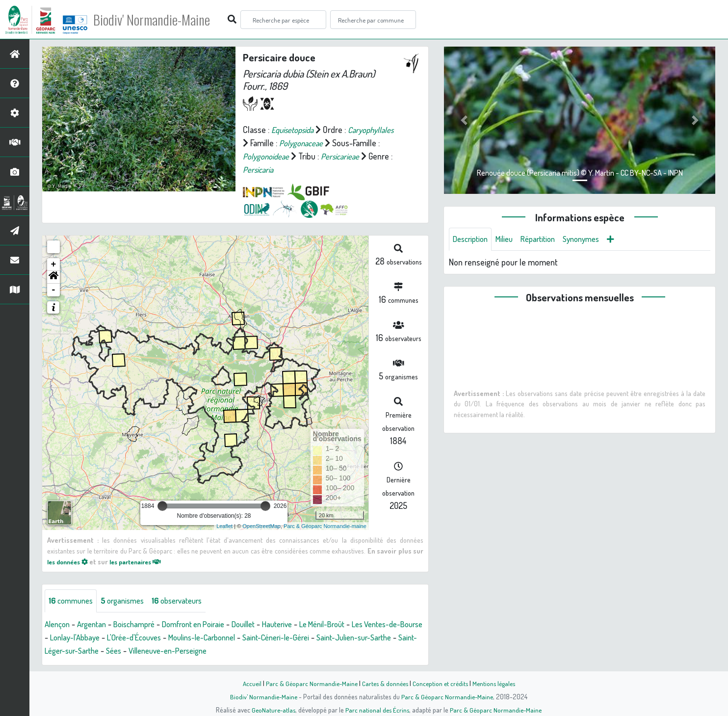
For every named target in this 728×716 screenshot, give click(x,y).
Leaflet (224, 526)
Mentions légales (497, 683)
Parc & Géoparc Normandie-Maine (308, 683)
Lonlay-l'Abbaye (117, 638)
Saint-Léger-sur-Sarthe (155, 651)
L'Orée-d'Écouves (182, 638)
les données (70, 561)
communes (73, 601)
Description (472, 239)
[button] (53, 277)
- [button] (54, 290)
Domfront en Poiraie (208, 625)
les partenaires (144, 561)
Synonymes (594, 239)
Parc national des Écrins (377, 710)
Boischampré (143, 625)
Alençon (59, 625)
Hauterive (301, 625)
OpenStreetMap (261, 526)
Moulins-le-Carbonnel (257, 638)
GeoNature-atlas (272, 710)
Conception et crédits (441, 683)
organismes (129, 601)
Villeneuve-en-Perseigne (270, 651)
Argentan (96, 625)
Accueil (247, 683)
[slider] (162, 506)
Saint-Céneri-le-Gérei (339, 638)
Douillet (263, 625)
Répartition (546, 239)
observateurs (188, 601)
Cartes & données (384, 683)
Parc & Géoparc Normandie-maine (325, 526)
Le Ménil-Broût (351, 625)
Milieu (510, 239)
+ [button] (54, 265)
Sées (211, 651)
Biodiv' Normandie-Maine (161, 20)
